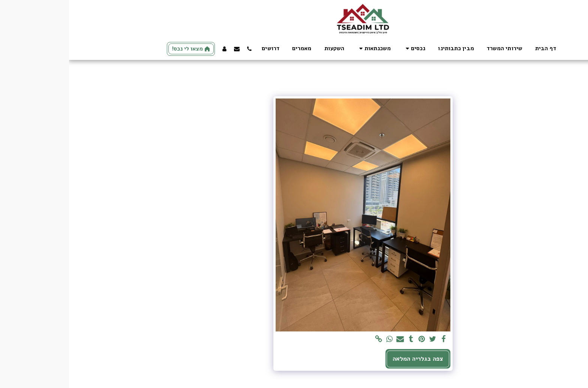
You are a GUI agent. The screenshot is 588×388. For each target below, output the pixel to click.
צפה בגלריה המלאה (349, 359)
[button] (345, 49)
